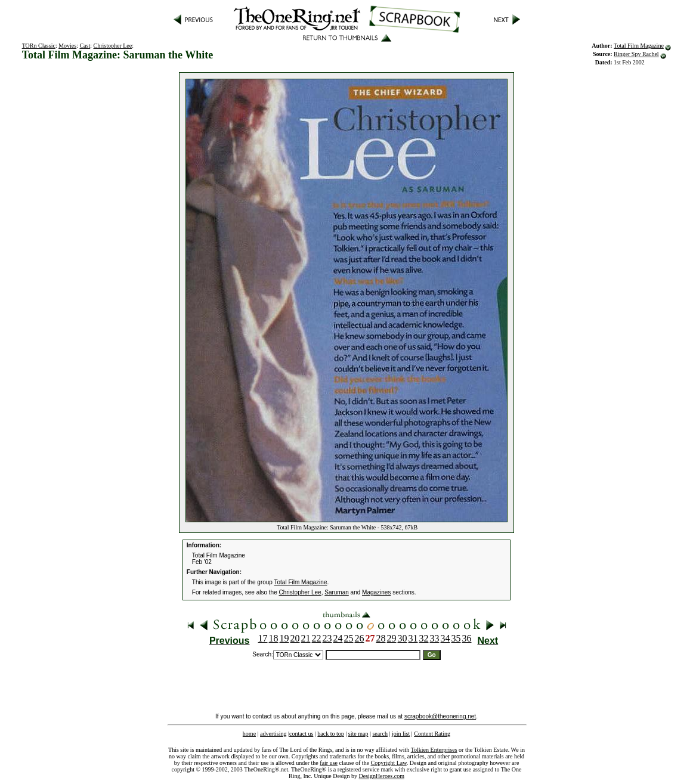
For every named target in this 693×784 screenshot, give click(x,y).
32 (424, 638)
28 (381, 638)
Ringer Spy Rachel (636, 54)
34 (445, 638)
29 (392, 638)
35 (456, 638)
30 (403, 638)
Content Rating (432, 734)
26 (360, 638)
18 (274, 638)
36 (467, 638)
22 (317, 638)
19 (284, 638)
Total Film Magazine (639, 46)
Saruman (337, 592)
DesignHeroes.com (382, 776)
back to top (330, 734)
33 (435, 638)
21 (306, 638)
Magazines (376, 592)
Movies (67, 46)
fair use (329, 763)
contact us (301, 734)
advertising (273, 734)
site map (358, 734)
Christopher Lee (113, 46)
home (249, 734)
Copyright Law (389, 763)
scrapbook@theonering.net (440, 716)
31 (413, 638)
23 (327, 638)
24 (338, 638)
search (380, 734)
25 (349, 638)
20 (295, 638)
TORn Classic (39, 46)
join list (401, 734)
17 (263, 638)
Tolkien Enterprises (434, 750)
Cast (85, 46)
